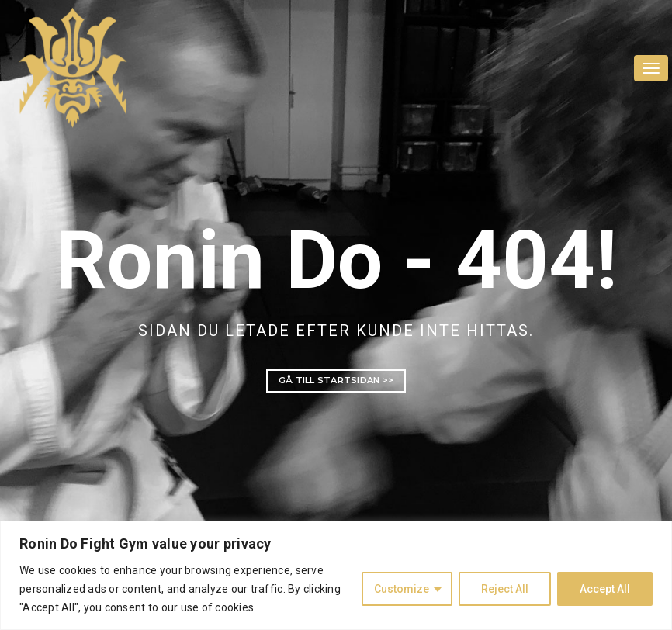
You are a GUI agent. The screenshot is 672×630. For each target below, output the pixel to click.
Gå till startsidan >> (336, 380)
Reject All (505, 589)
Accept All (605, 589)
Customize (402, 589)
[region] (336, 575)
